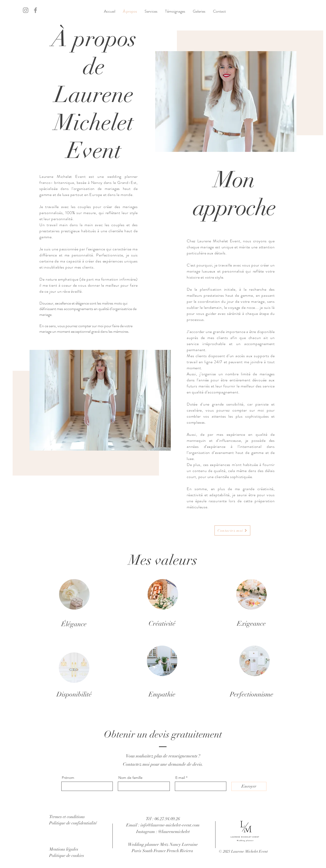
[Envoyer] (249, 786)
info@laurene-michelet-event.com (170, 825)
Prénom (68, 778)
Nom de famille (130, 778)
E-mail (180, 778)
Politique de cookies (67, 856)
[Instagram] (26, 10)
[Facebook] (35, 10)
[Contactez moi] (232, 530)
